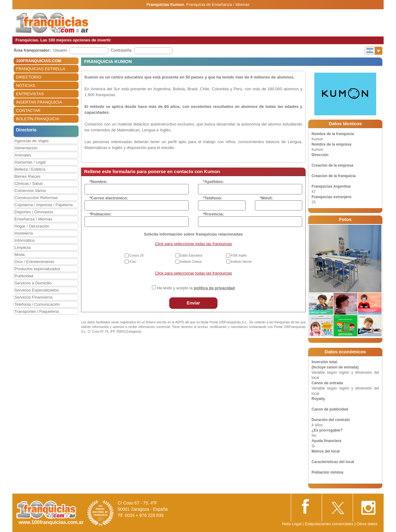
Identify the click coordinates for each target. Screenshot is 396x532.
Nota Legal (292, 524)
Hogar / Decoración (32, 226)
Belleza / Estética (30, 169)
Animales (23, 155)
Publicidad (24, 276)
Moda (20, 255)
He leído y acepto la (196, 288)
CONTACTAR (28, 111)
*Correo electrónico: (109, 198)
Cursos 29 (136, 255)
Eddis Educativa (191, 255)
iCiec (133, 262)
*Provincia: (213, 214)
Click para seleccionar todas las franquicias (193, 244)
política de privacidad (214, 288)
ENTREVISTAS (30, 94)
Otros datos (367, 524)
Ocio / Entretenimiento (34, 262)
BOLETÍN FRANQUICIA (38, 119)
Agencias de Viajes (32, 141)
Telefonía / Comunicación (37, 304)
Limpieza (23, 247)
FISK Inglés (239, 255)
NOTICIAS (26, 85)
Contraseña (121, 50)
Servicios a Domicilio (33, 283)
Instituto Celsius (191, 262)
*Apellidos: (213, 182)
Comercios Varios (30, 191)
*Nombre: (99, 182)
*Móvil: (267, 198)
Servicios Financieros (34, 297)
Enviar (194, 303)
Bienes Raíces (28, 176)
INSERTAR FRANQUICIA (39, 102)
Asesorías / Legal (30, 162)
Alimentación (26, 148)
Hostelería (24, 233)
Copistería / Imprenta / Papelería (44, 205)
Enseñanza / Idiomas (33, 219)
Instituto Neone (241, 262)
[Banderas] (374, 51)
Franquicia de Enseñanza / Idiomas (218, 4)
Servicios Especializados (37, 290)
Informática (24, 240)
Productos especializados (37, 269)
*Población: (101, 214)
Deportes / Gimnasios (34, 212)
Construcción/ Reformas (36, 198)
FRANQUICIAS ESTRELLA (41, 69)
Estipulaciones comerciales (329, 524)
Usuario (60, 50)
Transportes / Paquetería (37, 311)
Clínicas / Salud (28, 183)
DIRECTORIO (29, 77)
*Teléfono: (213, 198)
